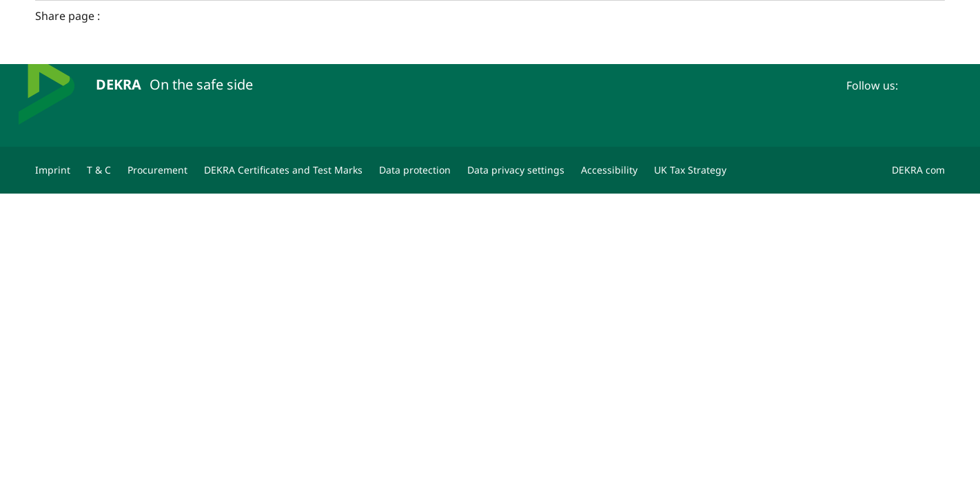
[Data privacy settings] (516, 170)
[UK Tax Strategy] (690, 170)
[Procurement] (157, 170)
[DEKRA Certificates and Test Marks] (283, 170)
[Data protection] (415, 170)
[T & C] (99, 170)
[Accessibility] (609, 170)
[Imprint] (53, 170)
